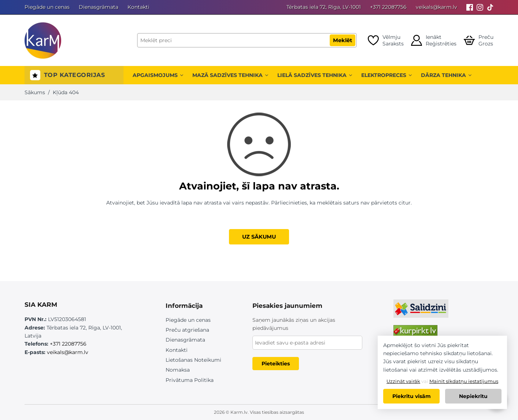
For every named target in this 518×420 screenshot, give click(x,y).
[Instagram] (480, 7)
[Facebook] (470, 7)
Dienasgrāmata (99, 7)
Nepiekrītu (473, 396)
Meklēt (343, 40)
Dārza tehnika (446, 75)
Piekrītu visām (412, 396)
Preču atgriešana (187, 330)
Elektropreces (386, 75)
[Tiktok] (490, 7)
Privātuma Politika (190, 380)
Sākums (35, 92)
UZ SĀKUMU (259, 237)
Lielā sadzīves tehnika (315, 75)
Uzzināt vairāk (403, 381)
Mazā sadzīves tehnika (230, 75)
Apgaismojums (158, 75)
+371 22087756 (388, 7)
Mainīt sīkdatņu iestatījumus (464, 381)
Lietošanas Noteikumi (193, 360)
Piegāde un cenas (47, 7)
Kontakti (138, 7)
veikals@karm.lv (436, 7)
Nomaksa (178, 370)
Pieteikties (276, 364)
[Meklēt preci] (247, 40)
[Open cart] (479, 40)
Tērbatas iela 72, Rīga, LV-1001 (324, 7)
